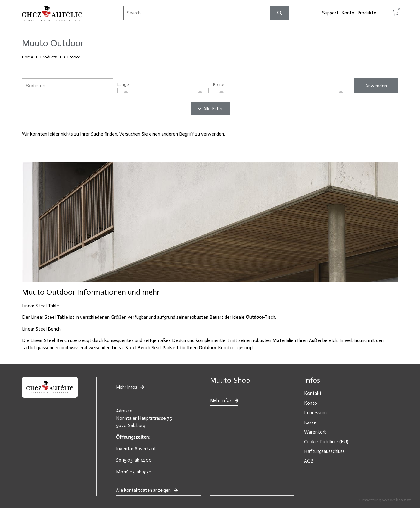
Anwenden (376, 86)
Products (49, 57)
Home (28, 57)
